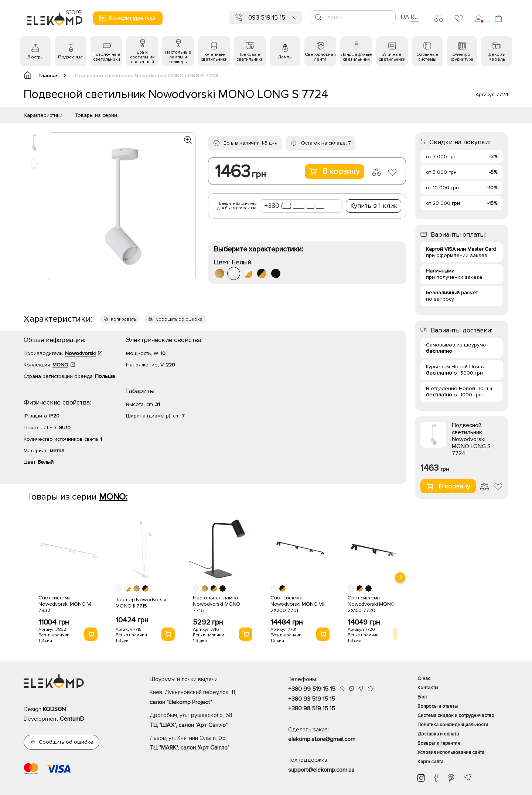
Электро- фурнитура (462, 57)
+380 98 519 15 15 (312, 708)
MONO (60, 365)
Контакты (428, 688)
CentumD (72, 719)
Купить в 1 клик (374, 206)
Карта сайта (430, 762)
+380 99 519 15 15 (312, 689)
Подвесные (71, 57)
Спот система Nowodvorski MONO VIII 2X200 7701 (298, 604)
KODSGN (54, 709)
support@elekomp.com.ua (321, 770)
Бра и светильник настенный (142, 57)
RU (415, 17)
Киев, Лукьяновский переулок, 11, (206, 698)
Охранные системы (427, 57)
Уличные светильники (392, 57)
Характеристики (43, 115)
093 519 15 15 (267, 18)
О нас (424, 679)
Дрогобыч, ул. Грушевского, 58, (206, 721)
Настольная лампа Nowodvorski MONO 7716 (216, 604)
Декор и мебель (497, 57)
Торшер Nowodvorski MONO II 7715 (141, 603)
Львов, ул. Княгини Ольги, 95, (206, 744)
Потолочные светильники (106, 57)
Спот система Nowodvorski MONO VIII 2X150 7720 (375, 604)
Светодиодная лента (320, 57)
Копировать (123, 319)
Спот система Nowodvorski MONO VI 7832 (65, 604)
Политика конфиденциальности (453, 725)
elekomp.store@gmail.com (322, 739)
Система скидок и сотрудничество (456, 715)
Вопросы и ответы (438, 706)
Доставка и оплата (438, 734)
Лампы (285, 57)
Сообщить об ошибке (179, 319)
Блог (423, 697)
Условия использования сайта (451, 752)
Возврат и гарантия (439, 743)
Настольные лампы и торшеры (178, 57)
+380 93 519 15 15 (312, 699)
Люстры (35, 57)
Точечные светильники (214, 57)
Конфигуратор (127, 18)
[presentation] (400, 578)
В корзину (335, 171)
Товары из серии (96, 115)
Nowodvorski (80, 353)
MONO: (113, 497)
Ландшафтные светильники (356, 57)
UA (405, 17)
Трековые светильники (250, 57)
